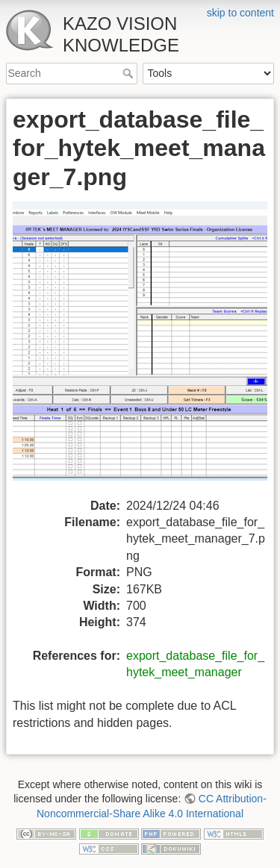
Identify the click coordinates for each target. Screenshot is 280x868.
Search (130, 73)
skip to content (240, 13)
